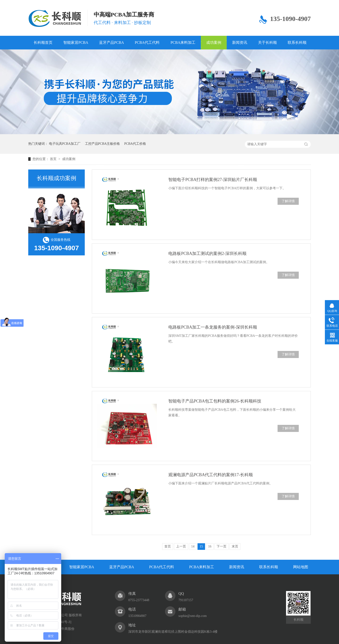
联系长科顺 (297, 42)
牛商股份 (68, 629)
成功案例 (214, 42)
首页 (54, 159)
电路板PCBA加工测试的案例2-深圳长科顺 (207, 254)
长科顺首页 (43, 42)
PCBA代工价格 (135, 144)
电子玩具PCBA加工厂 (65, 144)
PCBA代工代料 (147, 42)
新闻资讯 (240, 42)
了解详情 (288, 201)
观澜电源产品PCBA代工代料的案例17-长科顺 (211, 475)
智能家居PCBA (76, 42)
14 (193, 546)
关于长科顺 (267, 42)
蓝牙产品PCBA (112, 42)
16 (210, 546)
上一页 (181, 546)
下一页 (222, 546)
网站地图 (301, 567)
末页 (235, 546)
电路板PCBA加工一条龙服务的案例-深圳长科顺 (213, 327)
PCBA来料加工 (183, 42)
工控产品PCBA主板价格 (103, 144)
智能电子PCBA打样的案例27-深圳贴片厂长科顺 (213, 180)
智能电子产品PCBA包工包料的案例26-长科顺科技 (215, 401)
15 (201, 546)
